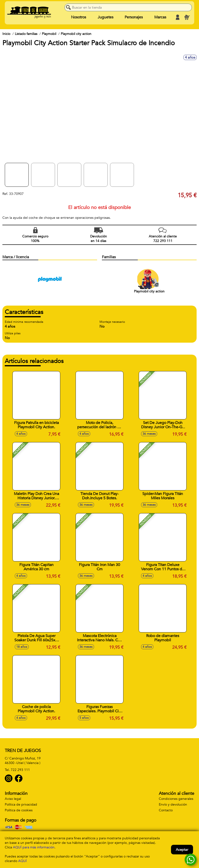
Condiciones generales (176, 799)
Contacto (166, 810)
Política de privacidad (21, 805)
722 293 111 (20, 770)
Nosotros (79, 17)
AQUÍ (22, 861)
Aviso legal (13, 799)
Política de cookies (19, 810)
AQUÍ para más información (34, 847)
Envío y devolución (173, 805)
